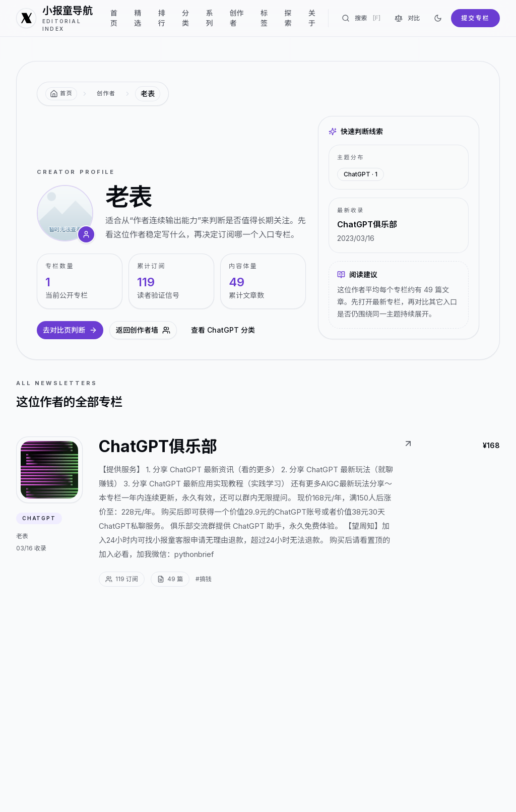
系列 (209, 18)
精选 (138, 18)
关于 (312, 18)
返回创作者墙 (143, 330)
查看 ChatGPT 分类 (223, 330)
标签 (264, 18)
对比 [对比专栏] (407, 18)
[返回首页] (61, 94)
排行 (162, 18)
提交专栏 (475, 18)
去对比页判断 (70, 330)
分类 (185, 18)
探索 (288, 18)
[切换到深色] (438, 18)
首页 (114, 18)
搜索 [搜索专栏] (361, 18)
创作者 (237, 18)
